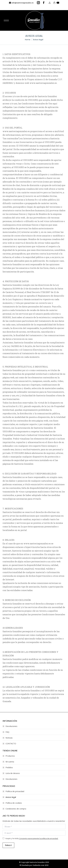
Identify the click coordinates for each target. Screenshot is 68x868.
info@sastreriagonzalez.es (21, 3)
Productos (10, 756)
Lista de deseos (13, 773)
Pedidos (9, 767)
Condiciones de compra (16, 809)
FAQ (7, 732)
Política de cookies (14, 803)
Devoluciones (11, 726)
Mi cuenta (10, 762)
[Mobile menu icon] (6, 20)
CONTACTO (11, 743)
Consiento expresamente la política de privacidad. (38, 838)
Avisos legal (11, 797)
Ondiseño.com (39, 865)
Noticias (9, 738)
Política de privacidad (15, 791)
